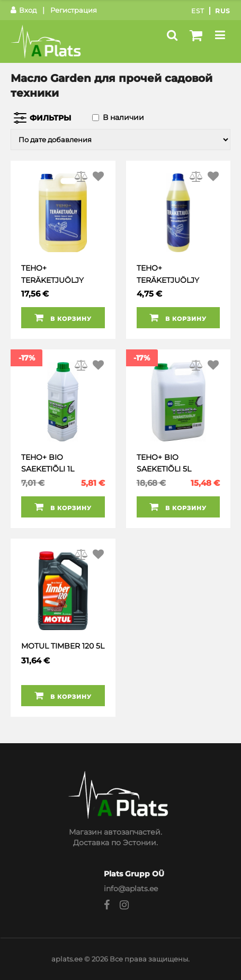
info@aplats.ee (131, 889)
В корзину (63, 318)
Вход (24, 10)
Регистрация (74, 10)
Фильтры (50, 118)
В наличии (123, 117)
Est (198, 11)
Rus (223, 11)
